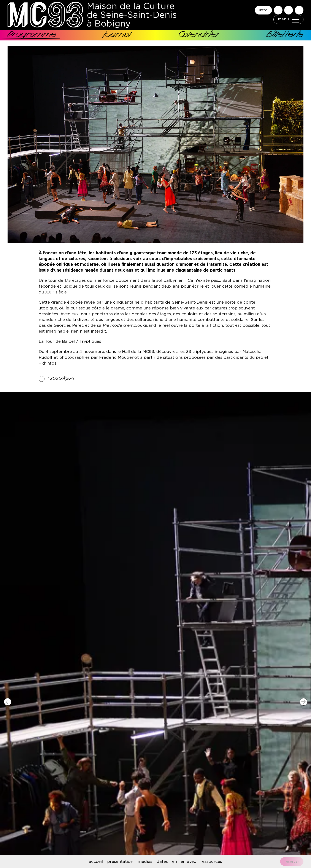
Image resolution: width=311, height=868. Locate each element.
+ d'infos (48, 363)
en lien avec (184, 862)
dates (162, 862)
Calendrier (199, 35)
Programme (32, 35)
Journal (117, 35)
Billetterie (285, 35)
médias (145, 862)
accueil (96, 862)
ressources (211, 862)
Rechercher (278, 7)
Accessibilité (289, 7)
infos (263, 7)
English (299, 7)
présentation (120, 862)
